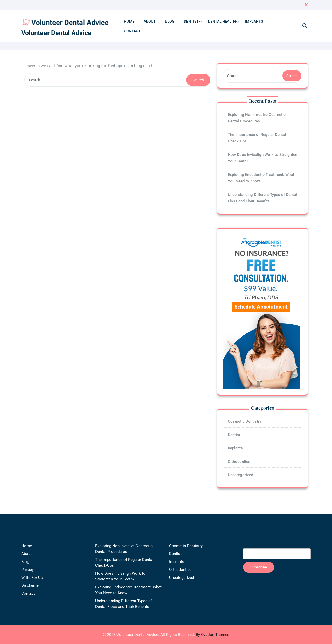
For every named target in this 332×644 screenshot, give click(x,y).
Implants (254, 21)
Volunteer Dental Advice (56, 33)
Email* (277, 551)
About (150, 21)
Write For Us (32, 578)
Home (129, 21)
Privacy (27, 570)
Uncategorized (240, 475)
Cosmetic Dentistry (244, 421)
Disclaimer (31, 585)
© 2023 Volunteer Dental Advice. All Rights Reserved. (166, 635)
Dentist (191, 21)
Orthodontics (239, 462)
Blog (170, 21)
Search (198, 80)
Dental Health (222, 21)
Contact (132, 31)
